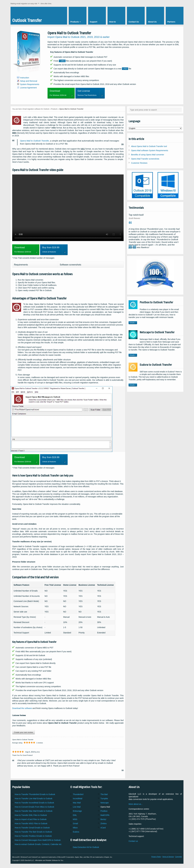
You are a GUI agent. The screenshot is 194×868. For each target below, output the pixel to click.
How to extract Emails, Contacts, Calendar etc (38, 844)
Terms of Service (168, 857)
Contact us (133, 841)
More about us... (136, 804)
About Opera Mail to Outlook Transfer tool (149, 146)
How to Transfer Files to (31, 815)
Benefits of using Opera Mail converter (148, 155)
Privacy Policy (156, 857)
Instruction (25, 78)
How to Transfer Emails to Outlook (35, 794)
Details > (133, 323)
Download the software (22, 708)
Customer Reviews (139, 163)
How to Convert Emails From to (34, 807)
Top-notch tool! (136, 215)
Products (54, 109)
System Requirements (30, 84)
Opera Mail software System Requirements (150, 150)
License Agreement (28, 88)
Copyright (178, 857)
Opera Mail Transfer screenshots (145, 159)
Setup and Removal (29, 81)
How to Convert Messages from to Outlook (38, 840)
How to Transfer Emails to (34, 799)
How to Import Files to (31, 819)
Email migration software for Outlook (36, 109)
